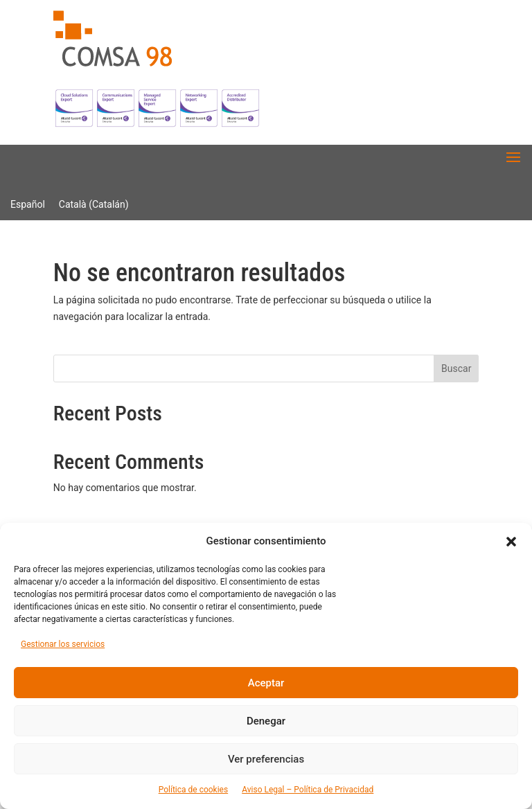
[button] (511, 542)
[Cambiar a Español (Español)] (28, 204)
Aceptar (266, 683)
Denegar (266, 721)
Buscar (456, 368)
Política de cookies (194, 790)
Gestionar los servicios (63, 644)
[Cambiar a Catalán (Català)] (94, 204)
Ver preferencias (266, 759)
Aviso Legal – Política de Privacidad (308, 790)
